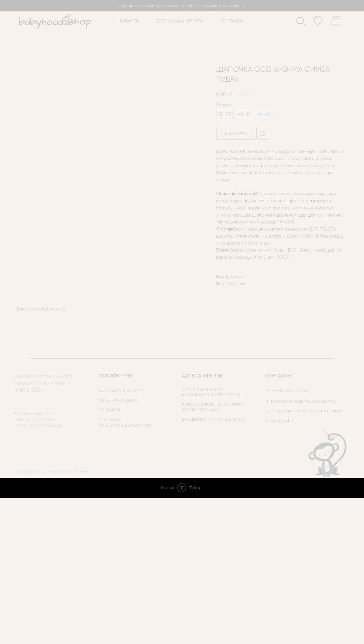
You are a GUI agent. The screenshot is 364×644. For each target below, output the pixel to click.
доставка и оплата (180, 21)
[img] (328, 453)
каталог (130, 21)
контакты (232, 21)
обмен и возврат (118, 400)
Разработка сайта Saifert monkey (51, 471)
